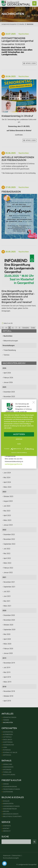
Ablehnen (19, 439)
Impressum (14, 453)
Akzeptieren (19, 434)
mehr (19, 444)
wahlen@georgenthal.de (13, 464)
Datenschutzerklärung (22, 453)
